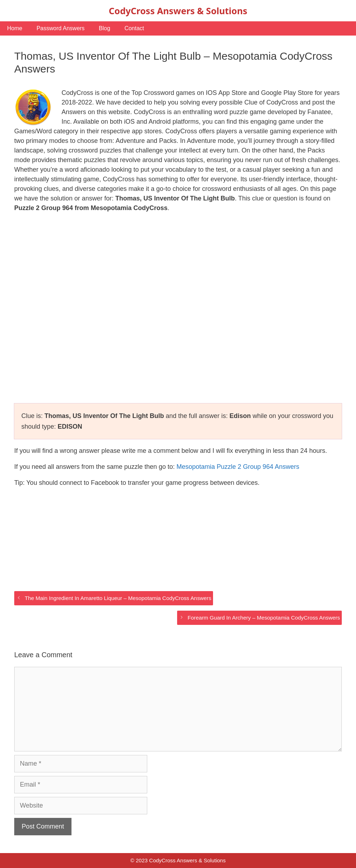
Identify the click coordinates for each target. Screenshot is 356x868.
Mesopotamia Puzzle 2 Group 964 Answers (238, 467)
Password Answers (61, 28)
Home (15, 28)
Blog (105, 28)
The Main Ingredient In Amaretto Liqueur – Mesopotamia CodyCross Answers (118, 598)
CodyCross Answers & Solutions (178, 11)
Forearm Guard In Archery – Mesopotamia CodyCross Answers (264, 618)
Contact (134, 28)
